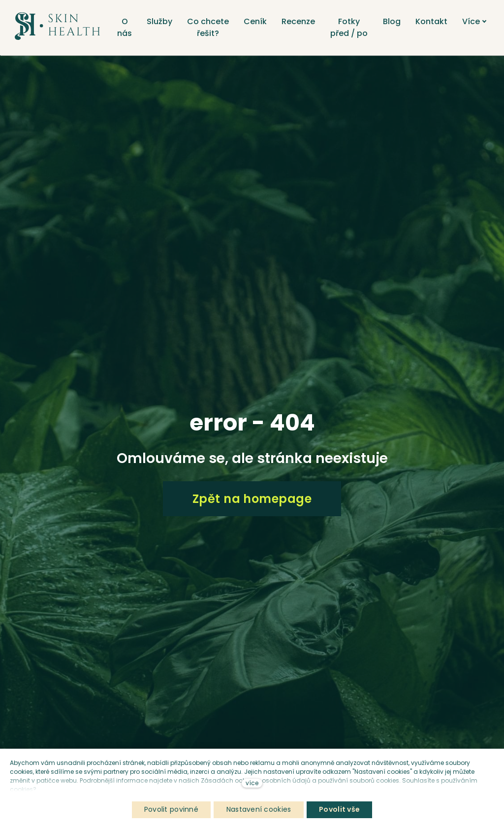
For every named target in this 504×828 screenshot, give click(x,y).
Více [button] (479, 21)
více (252, 783)
